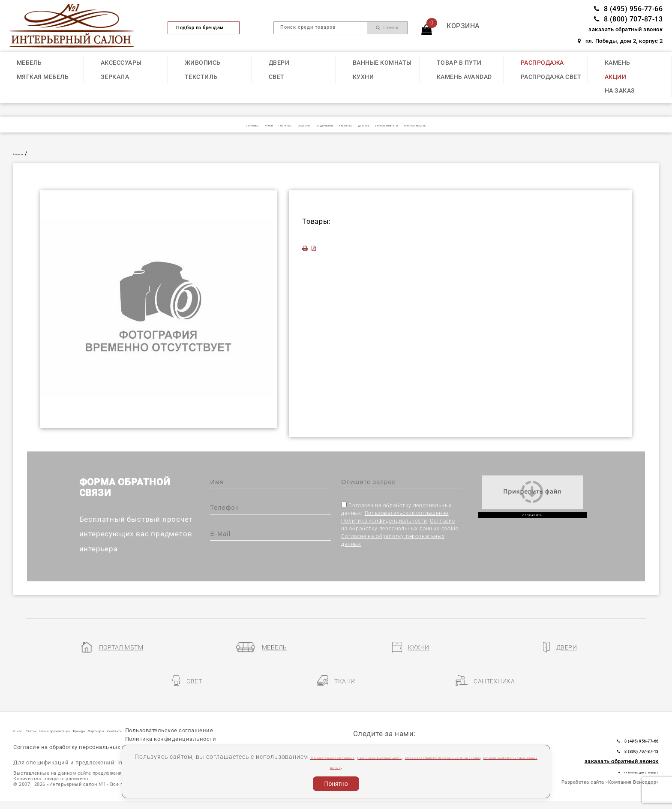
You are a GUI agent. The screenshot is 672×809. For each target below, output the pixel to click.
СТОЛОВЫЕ (158, 125)
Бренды (162, 710)
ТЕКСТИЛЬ (201, 77)
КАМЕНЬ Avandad (464, 77)
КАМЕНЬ (618, 63)
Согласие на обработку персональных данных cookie (93, 745)
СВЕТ (277, 77)
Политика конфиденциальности (384, 521)
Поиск (387, 28)
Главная (25, 153)
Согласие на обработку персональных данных (404, 767)
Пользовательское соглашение (407, 513)
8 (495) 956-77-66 (628, 9)
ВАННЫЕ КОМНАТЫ (382, 63)
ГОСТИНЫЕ (230, 125)
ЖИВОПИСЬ (203, 63)
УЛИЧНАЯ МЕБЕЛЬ (505, 125)
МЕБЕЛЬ (29, 63)
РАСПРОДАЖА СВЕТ (551, 77)
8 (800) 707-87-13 (628, 19)
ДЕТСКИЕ (396, 125)
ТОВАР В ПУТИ (459, 63)
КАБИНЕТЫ (357, 125)
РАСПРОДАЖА (542, 63)
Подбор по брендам (204, 28)
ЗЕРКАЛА (115, 77)
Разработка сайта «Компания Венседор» (610, 761)
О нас (23, 710)
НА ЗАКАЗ (620, 90)
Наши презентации (106, 710)
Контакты (243, 710)
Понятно (336, 784)
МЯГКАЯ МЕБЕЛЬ (43, 77)
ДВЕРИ (279, 63)
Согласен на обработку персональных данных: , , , (400, 524)
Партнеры (201, 710)
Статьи (53, 710)
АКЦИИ (616, 77)
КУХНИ (363, 77)
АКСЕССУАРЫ (121, 63)
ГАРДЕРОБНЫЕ (312, 125)
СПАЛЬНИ (269, 125)
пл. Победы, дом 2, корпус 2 (620, 41)
